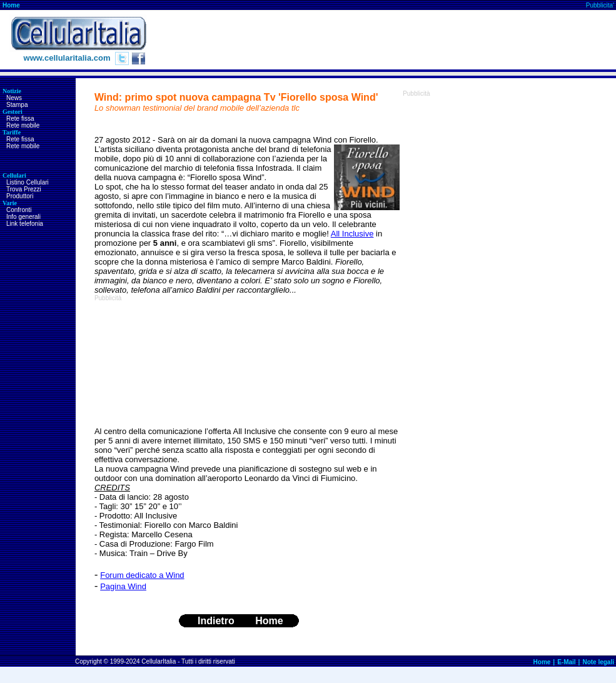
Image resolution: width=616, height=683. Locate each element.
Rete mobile (23, 125)
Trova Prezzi (24, 189)
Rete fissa (20, 119)
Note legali (598, 662)
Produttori (20, 196)
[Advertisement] (165, 364)
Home (11, 5)
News (14, 98)
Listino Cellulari (28, 182)
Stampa (17, 105)
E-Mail (566, 662)
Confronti (19, 210)
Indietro (216, 621)
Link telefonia (25, 224)
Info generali (23, 217)
